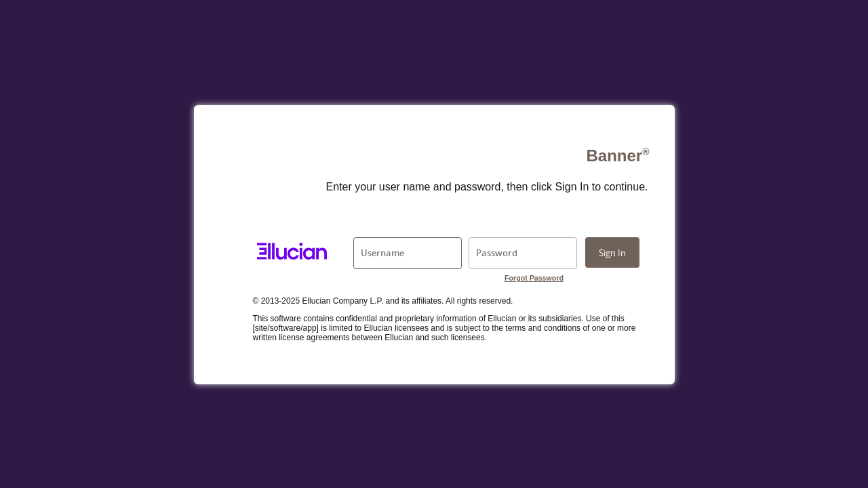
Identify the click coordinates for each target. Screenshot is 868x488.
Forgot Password (534, 278)
